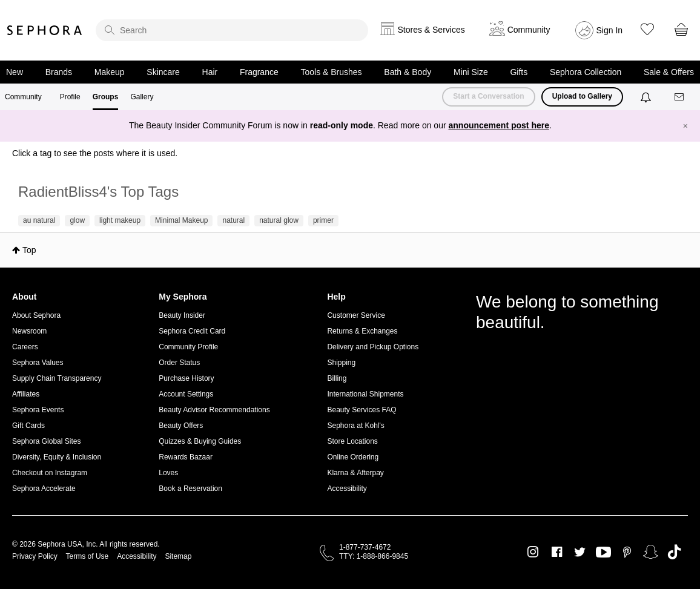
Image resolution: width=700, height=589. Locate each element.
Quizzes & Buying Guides (200, 441)
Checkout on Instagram (50, 473)
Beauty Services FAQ (362, 410)
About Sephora (36, 315)
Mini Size (471, 72)
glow (77, 220)
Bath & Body (408, 72)
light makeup (120, 220)
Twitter (580, 552)
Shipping (341, 363)
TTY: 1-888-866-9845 (374, 556)
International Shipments (365, 394)
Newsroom (29, 331)
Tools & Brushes (331, 72)
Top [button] (29, 250)
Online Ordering (353, 457)
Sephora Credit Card (192, 331)
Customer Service (356, 315)
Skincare (163, 72)
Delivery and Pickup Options (373, 347)
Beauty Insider (182, 315)
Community (23, 97)
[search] (232, 30)
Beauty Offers (181, 426)
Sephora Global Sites (46, 441)
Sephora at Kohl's (355, 426)
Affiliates (26, 394)
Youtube (603, 553)
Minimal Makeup (181, 220)
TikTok (674, 552)
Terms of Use (87, 556)
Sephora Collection (586, 72)
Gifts (519, 72)
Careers (25, 347)
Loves (168, 473)
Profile (70, 97)
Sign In (610, 30)
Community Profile (188, 347)
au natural (39, 220)
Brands (59, 72)
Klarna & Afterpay (355, 473)
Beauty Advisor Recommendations (214, 410)
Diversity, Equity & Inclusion (57, 457)
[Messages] (680, 97)
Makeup (110, 72)
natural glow (279, 220)
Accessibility (347, 489)
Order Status (179, 363)
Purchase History (186, 378)
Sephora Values (38, 363)
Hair (210, 72)
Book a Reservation (190, 489)
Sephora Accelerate (44, 489)
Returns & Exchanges (362, 331)
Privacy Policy (35, 556)
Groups (106, 97)
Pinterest (627, 552)
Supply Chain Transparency (57, 378)
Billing (337, 378)
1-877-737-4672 (365, 547)
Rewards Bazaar (186, 457)
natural (233, 220)
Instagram (533, 552)
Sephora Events (38, 410)
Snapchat (651, 552)
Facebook (557, 552)
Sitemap (178, 556)
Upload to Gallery (582, 96)
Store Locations (352, 441)
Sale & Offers (669, 72)
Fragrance (259, 72)
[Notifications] (647, 97)
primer (323, 220)
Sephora (45, 30)
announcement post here (499, 125)
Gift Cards (28, 426)
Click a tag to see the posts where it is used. (95, 153)
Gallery (142, 97)
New (15, 72)
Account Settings (186, 394)
